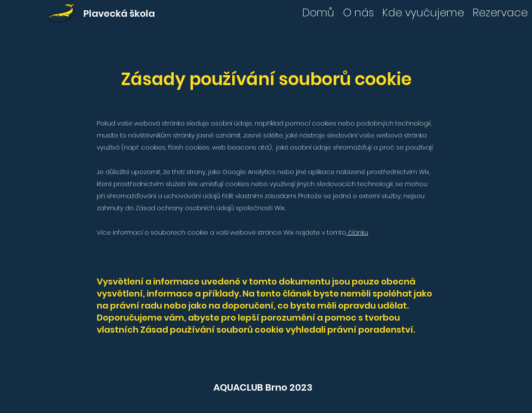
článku (357, 232)
